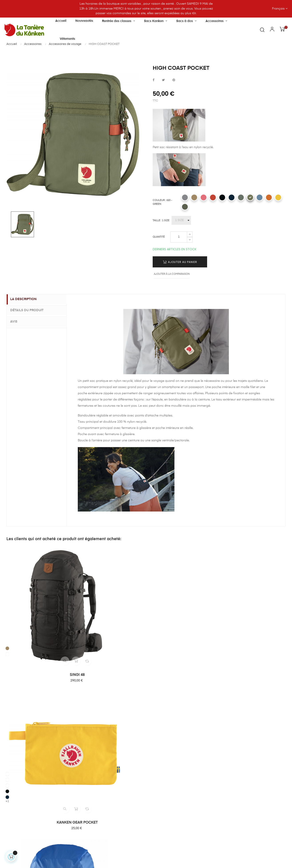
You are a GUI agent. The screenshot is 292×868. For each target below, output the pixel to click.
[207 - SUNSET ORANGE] (269, 197)
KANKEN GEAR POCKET (110, 617)
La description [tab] (27, 299)
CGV (154, 734)
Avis (17, 321)
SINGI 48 (38, 617)
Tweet (163, 80)
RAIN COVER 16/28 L (182, 617)
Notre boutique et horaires (121, 714)
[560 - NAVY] (232, 197)
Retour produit (161, 726)
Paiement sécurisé (164, 718)
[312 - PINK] (80, 580)
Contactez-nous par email (24, 824)
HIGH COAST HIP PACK (254, 617)
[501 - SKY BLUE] (80, 586)
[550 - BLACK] (222, 197)
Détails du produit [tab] (30, 310)
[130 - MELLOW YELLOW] (278, 197)
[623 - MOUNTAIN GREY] (185, 207)
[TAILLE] (181, 220)
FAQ (154, 702)
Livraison (157, 710)
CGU (154, 742)
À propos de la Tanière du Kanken (121, 704)
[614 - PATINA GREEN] (241, 197)
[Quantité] (179, 237)
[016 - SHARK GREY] (185, 197)
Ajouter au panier (180, 262)
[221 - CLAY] (194, 197)
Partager (154, 80)
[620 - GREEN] (250, 197)
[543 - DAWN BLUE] (260, 197)
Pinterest (174, 80)
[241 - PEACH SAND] (204, 197)
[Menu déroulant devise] (256, 9)
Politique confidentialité (168, 750)
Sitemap (157, 758)
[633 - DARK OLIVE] (8, 602)
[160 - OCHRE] (80, 574)
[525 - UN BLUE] (152, 599)
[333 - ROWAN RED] (213, 197)
